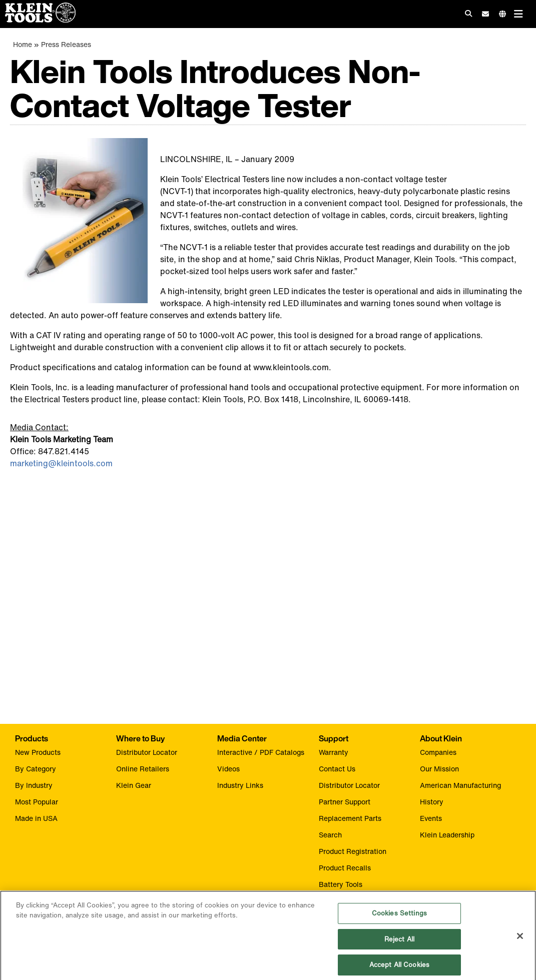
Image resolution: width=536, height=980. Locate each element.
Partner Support (345, 802)
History (432, 802)
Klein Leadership (447, 835)
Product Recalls (345, 868)
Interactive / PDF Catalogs (261, 752)
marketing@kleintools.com (61, 463)
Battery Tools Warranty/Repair (346, 889)
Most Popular (37, 802)
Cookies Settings (399, 918)
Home (23, 44)
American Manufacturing (460, 785)
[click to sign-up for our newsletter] (485, 14)
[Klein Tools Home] (38, 20)
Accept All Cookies (399, 969)
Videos (228, 769)
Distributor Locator (147, 752)
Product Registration (353, 851)
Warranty (334, 752)
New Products (38, 752)
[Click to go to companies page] (502, 14)
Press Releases (66, 44)
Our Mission (439, 769)
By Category (36, 769)
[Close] (520, 941)
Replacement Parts (350, 818)
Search (330, 835)
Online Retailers (143, 769)
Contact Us (337, 769)
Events (431, 818)
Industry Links (240, 785)
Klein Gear (134, 785)
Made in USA (36, 818)
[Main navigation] (518, 14)
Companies (438, 752)
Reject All (399, 944)
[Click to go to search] (468, 13)
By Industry (34, 785)
